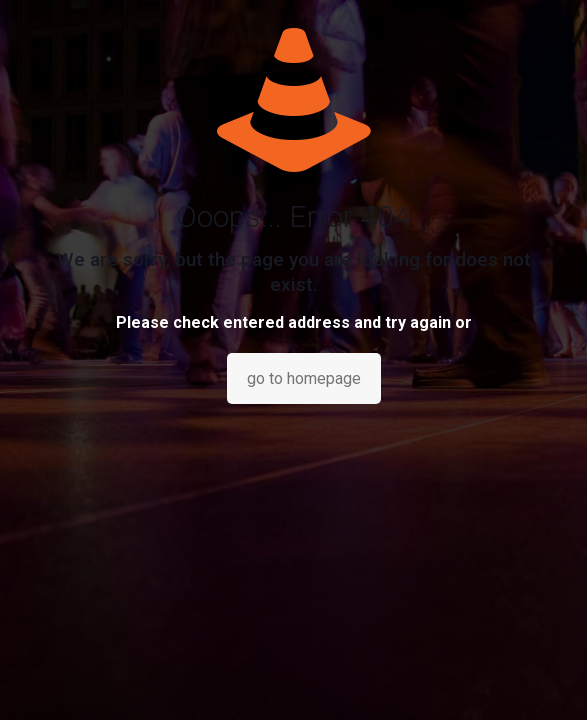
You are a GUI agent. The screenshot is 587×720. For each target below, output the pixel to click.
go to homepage (304, 378)
